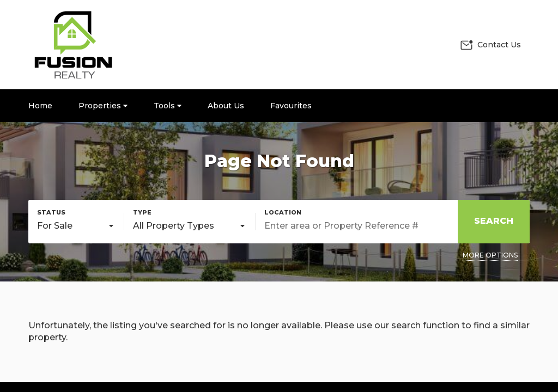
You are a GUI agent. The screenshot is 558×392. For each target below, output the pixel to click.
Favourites (291, 106)
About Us (226, 106)
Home (40, 106)
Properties (103, 106)
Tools (168, 106)
